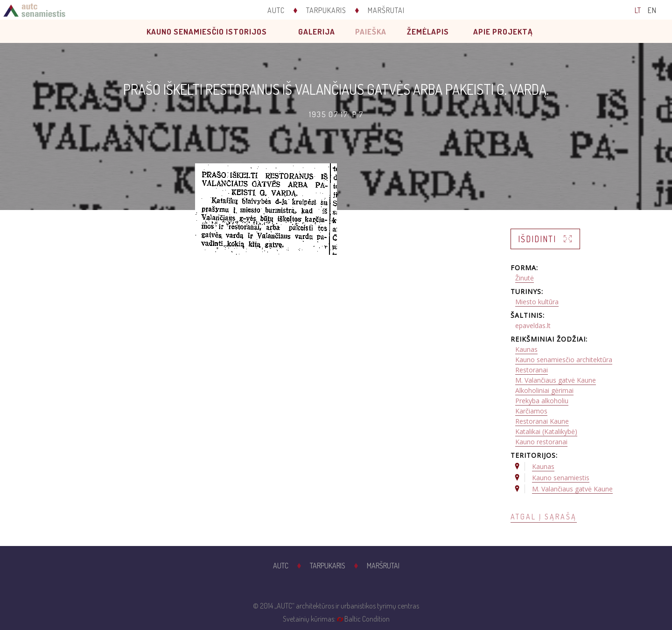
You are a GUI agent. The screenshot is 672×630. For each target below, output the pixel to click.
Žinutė (525, 278)
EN (652, 10)
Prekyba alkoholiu (542, 401)
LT (638, 10)
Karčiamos (531, 411)
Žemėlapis (428, 31)
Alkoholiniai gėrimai (544, 390)
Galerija (317, 31)
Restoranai (532, 370)
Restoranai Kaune (542, 421)
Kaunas (526, 349)
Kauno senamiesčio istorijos (207, 31)
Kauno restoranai (541, 442)
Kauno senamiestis (561, 478)
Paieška (371, 31)
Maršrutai (386, 10)
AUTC (276, 10)
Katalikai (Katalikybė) (546, 431)
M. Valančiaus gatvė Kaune (556, 380)
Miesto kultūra (537, 302)
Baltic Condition (367, 619)
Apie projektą (503, 31)
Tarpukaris (326, 10)
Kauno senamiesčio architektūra (564, 360)
